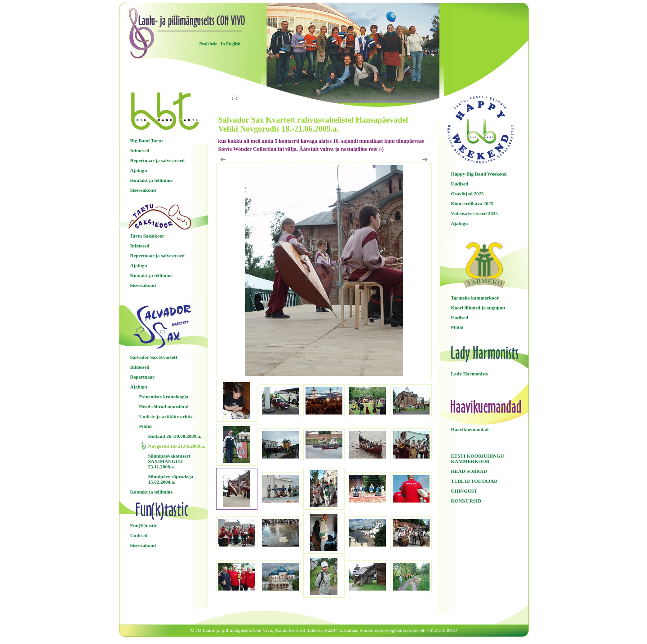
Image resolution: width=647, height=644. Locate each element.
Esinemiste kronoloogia (164, 397)
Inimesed (140, 150)
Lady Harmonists (470, 374)
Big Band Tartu (147, 141)
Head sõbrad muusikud (164, 406)
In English (230, 44)
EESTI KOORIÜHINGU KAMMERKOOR (478, 459)
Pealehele (208, 44)
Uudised (139, 535)
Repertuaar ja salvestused (157, 160)
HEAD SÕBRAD (469, 471)
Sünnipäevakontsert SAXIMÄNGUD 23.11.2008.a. (169, 461)
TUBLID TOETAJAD (474, 481)
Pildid (146, 426)
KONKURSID (466, 501)
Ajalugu (139, 170)
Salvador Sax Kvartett (154, 357)
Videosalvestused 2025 (474, 213)
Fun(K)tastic (144, 525)
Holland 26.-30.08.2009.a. (175, 436)
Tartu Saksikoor (147, 236)
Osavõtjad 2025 (468, 194)
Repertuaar (142, 377)
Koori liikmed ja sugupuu (478, 308)
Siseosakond (143, 190)
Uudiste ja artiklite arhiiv (166, 416)
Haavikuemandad (470, 429)
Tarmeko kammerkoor (475, 298)
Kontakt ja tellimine (152, 180)
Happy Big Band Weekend (479, 174)
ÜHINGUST (464, 491)
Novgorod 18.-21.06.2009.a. (177, 446)
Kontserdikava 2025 (472, 203)
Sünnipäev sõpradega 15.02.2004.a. (171, 479)
